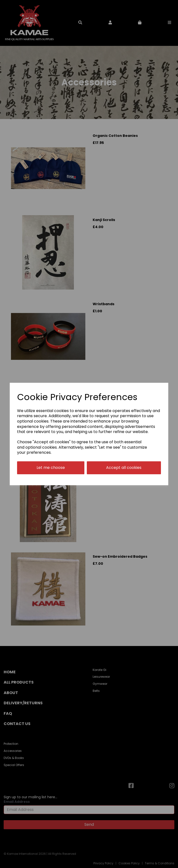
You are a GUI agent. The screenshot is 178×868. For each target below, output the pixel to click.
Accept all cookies (124, 468)
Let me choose (51, 468)
